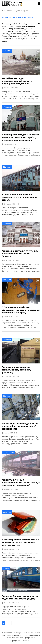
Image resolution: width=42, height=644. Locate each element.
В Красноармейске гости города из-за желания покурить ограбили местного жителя (20, 542)
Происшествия (9, 452)
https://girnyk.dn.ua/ (28, 637)
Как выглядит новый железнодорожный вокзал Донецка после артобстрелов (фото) (21, 482)
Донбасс (6, 568)
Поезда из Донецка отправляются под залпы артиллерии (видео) (20, 597)
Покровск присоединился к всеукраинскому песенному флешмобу (16, 370)
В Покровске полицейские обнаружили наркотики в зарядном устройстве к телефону (21, 310)
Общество (7, 51)
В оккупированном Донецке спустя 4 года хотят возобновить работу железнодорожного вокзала (20, 137)
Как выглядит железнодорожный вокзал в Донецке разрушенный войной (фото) (20, 426)
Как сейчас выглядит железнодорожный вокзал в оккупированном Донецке (17, 81)
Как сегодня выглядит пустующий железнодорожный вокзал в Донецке (20, 254)
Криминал (7, 280)
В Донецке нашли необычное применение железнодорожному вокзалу (19, 197)
